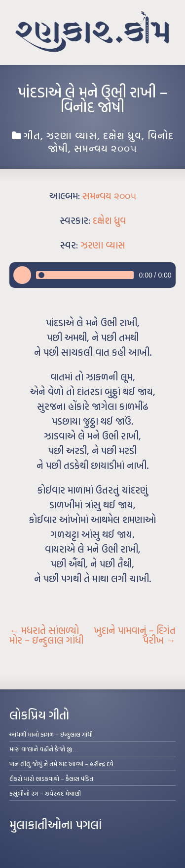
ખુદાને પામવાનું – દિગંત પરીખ (135, 635)
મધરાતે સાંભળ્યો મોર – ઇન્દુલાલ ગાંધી (46, 635)
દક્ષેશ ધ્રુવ (122, 135)
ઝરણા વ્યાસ (72, 135)
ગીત (32, 135)
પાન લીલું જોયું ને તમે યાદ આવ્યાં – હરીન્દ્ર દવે (61, 764)
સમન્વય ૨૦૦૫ (106, 148)
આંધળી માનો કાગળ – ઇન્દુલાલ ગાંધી (51, 734)
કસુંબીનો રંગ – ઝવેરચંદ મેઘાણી (45, 793)
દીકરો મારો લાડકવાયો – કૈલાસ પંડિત (51, 778)
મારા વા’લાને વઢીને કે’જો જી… (44, 749)
